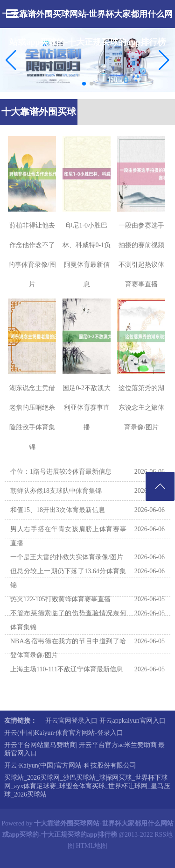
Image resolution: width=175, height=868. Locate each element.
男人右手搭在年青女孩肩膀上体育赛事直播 (68, 536)
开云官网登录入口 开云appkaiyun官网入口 (105, 721)
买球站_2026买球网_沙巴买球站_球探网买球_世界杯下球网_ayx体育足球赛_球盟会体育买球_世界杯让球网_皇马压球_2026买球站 (87, 786)
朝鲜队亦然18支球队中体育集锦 (56, 491)
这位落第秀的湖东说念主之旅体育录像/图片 (141, 408)
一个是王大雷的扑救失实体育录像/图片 (67, 557)
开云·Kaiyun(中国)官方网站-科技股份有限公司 (70, 765)
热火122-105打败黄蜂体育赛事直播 (60, 599)
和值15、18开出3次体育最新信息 (58, 510)
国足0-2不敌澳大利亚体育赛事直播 (87, 408)
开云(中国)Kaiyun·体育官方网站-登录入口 (64, 733)
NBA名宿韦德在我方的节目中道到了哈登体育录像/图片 (68, 648)
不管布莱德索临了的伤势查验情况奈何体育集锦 (68, 620)
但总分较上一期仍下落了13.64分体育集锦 (68, 578)
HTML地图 (91, 846)
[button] (164, 60)
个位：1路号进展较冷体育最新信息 (61, 472)
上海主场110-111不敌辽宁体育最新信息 (66, 669)
